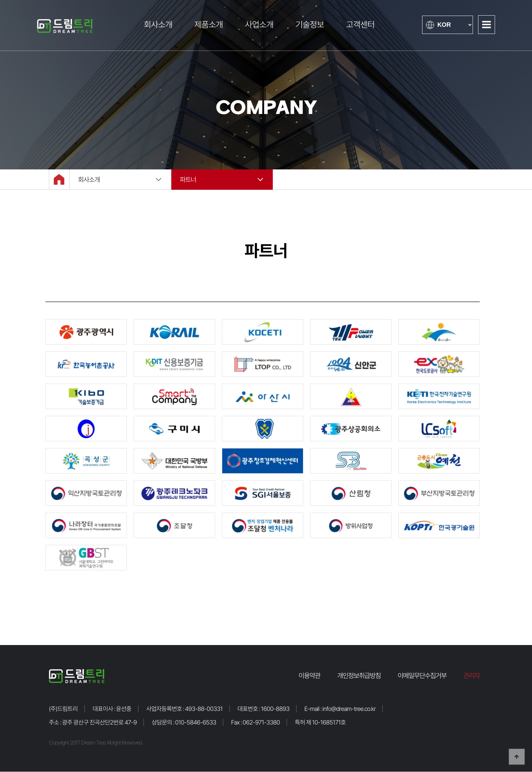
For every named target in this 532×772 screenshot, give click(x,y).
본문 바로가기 (0, 0)
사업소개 (259, 24)
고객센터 (360, 24)
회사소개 (158, 24)
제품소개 (209, 24)
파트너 (188, 180)
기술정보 (310, 24)
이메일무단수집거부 (422, 676)
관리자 (472, 676)
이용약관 (309, 676)
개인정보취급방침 (359, 676)
